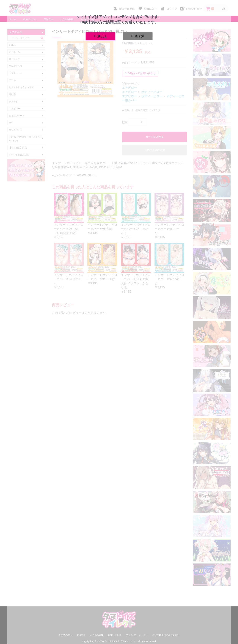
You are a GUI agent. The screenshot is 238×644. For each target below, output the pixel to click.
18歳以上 (100, 36)
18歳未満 (138, 36)
